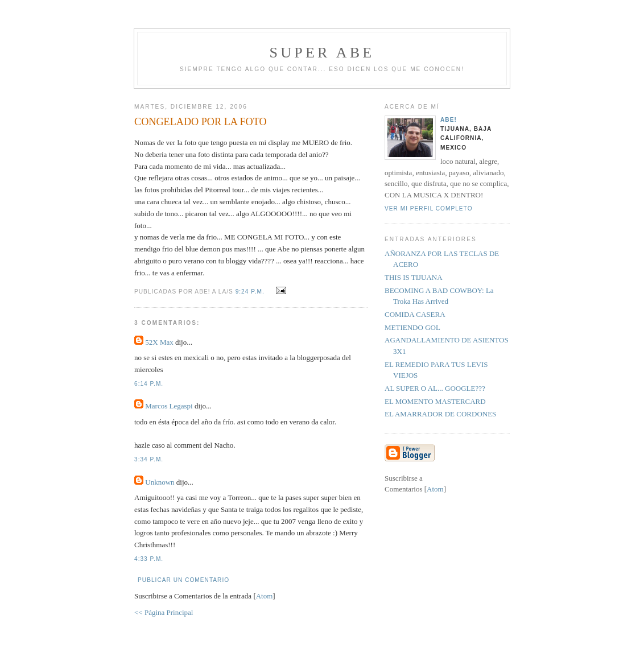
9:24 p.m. (251, 292)
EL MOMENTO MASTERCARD (435, 401)
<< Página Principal (164, 612)
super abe (322, 53)
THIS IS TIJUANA (414, 277)
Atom (265, 596)
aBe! (449, 120)
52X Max (159, 342)
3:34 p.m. (149, 459)
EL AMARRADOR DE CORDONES (440, 414)
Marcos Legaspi (169, 406)
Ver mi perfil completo (429, 208)
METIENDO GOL (412, 327)
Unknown (160, 482)
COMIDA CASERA (415, 314)
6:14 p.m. (149, 384)
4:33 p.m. (149, 559)
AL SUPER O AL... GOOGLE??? (435, 388)
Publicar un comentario (183, 580)
